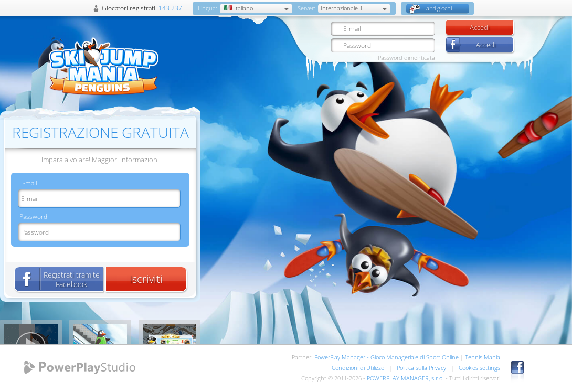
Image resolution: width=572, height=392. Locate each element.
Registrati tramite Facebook (72, 279)
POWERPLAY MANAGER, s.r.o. (405, 378)
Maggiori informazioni (125, 160)
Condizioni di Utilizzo (358, 368)
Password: (34, 216)
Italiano (238, 8)
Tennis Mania (483, 357)
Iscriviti (146, 279)
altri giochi (431, 9)
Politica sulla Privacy (421, 368)
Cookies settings (479, 368)
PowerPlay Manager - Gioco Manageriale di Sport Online (386, 357)
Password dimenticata (406, 57)
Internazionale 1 (342, 8)
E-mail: (29, 183)
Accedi (480, 27)
